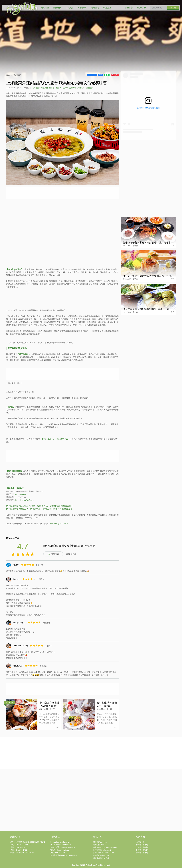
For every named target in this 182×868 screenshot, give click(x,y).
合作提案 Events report (102, 850)
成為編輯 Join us (99, 845)
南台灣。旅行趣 (142, 850)
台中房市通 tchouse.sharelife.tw (63, 847)
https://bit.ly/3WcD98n (25, 500)
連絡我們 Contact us (101, 855)
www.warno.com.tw (23, 845)
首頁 (8, 75)
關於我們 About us (100, 842)
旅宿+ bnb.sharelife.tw (59, 853)
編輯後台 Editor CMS (101, 858)
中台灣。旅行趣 (142, 853)
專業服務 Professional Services (105, 847)
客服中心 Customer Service (104, 853)
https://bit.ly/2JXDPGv (59, 524)
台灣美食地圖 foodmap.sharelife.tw (64, 855)
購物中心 (129, 8)
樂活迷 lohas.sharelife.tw (60, 850)
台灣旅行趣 (140, 842)
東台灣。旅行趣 (142, 845)
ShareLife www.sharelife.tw (61, 842)
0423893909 (21, 494)
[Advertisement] (62, 456)
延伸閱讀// (11, 509)
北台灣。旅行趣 (142, 847)
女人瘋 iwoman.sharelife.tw (61, 845)
